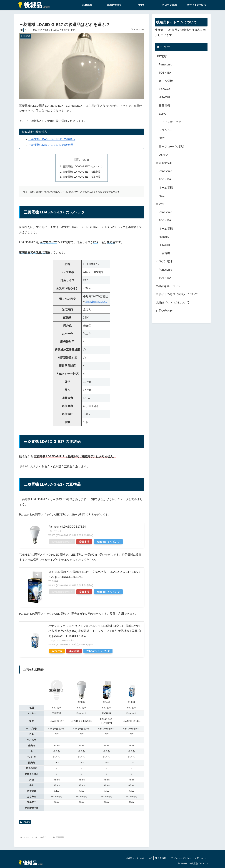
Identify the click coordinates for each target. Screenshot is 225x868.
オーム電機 (166, 81)
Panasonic (165, 65)
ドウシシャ (166, 130)
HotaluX (164, 237)
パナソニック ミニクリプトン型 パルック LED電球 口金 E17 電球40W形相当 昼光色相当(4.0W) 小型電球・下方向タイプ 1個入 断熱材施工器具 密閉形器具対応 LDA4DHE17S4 (95, 631)
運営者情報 (161, 858)
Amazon (62, 542)
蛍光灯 (160, 204)
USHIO (163, 155)
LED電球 (25, 822)
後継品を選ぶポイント (170, 286)
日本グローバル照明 (171, 147)
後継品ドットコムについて (172, 302)
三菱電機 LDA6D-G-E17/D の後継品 (51, 145)
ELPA (162, 114)
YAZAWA (164, 89)
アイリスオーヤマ (170, 122)
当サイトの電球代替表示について (177, 294)
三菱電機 (164, 106)
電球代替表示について (96, 302)
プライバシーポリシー (180, 858)
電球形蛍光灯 (164, 163)
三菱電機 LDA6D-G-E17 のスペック (83, 166)
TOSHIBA (165, 73)
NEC (162, 138)
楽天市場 (84, 542)
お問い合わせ (164, 311)
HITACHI (164, 97)
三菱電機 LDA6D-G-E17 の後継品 (81, 172)
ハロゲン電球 (164, 261)
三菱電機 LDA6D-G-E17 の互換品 (81, 177)
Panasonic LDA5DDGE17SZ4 (67, 527)
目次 (77, 159)
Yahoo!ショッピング (108, 542)
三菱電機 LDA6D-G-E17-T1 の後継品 (52, 139)
